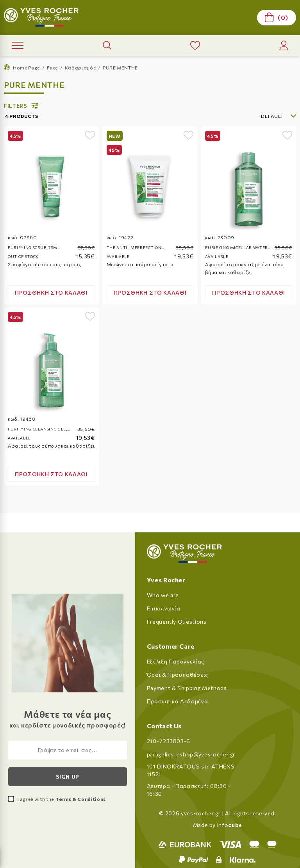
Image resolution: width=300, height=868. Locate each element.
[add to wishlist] (90, 135)
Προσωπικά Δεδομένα (178, 701)
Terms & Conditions (80, 799)
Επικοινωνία (164, 608)
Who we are (163, 595)
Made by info (218, 825)
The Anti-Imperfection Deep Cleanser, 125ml (134, 248)
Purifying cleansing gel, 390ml (37, 429)
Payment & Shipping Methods (187, 688)
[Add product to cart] (51, 293)
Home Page (22, 67)
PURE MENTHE (120, 68)
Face (53, 68)
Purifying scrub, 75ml (34, 247)
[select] (255, 116)
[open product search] (107, 45)
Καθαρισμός (80, 68)
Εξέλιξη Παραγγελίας (176, 661)
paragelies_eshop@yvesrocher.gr (191, 754)
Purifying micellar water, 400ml (237, 248)
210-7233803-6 (169, 741)
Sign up (68, 776)
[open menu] (18, 45)
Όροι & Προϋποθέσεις (178, 675)
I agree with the (62, 799)
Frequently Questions (177, 622)
